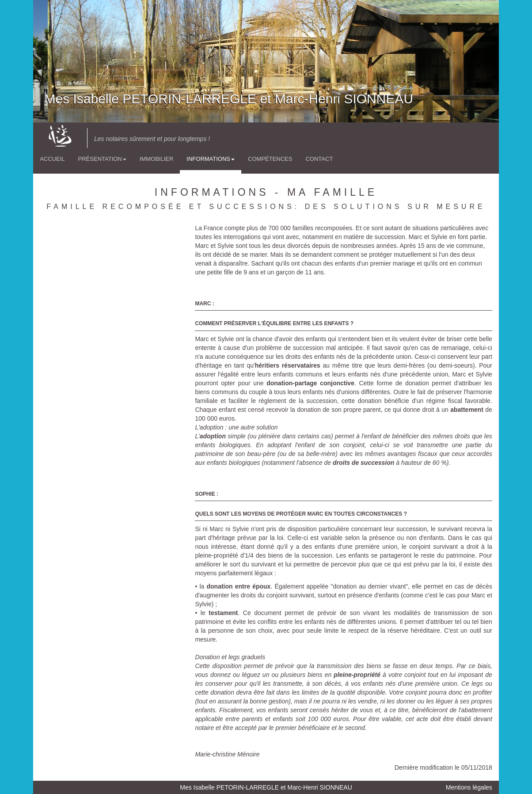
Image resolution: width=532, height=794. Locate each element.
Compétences (270, 159)
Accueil (52, 159)
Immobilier (157, 159)
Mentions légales (469, 787)
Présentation (102, 159)
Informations (211, 159)
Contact (319, 159)
